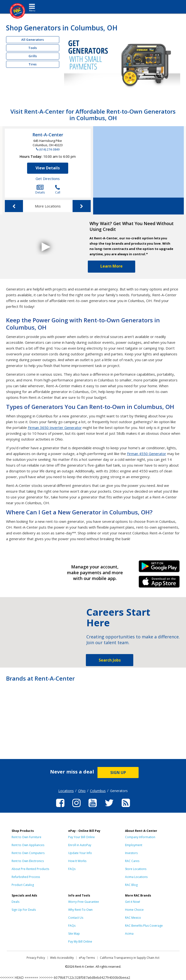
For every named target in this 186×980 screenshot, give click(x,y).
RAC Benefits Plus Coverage (144, 926)
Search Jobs (110, 660)
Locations (66, 791)
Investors (131, 853)
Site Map (74, 934)
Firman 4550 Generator (147, 454)
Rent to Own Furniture (26, 837)
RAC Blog (131, 885)
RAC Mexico (133, 918)
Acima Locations (136, 877)
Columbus (98, 791)
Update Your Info (80, 853)
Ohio (82, 791)
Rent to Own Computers (28, 853)
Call (58, 190)
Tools (33, 48)
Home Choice (134, 910)
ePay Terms (87, 958)
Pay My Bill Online (80, 942)
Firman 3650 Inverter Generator (55, 428)
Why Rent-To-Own (80, 910)
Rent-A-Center (48, 135)
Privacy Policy (36, 958)
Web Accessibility (62, 958)
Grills (33, 56)
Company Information (140, 837)
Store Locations (136, 869)
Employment (134, 845)
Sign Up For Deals (24, 910)
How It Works (77, 861)
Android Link (159, 568)
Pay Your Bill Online (82, 837)
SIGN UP (118, 773)
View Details (48, 168)
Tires (33, 64)
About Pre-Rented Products (30, 869)
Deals (15, 902)
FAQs (72, 869)
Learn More (112, 266)
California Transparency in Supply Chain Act (130, 958)
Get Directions (48, 179)
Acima (129, 934)
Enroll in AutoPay (80, 845)
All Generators (33, 40)
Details (40, 190)
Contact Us (76, 918)
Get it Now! (133, 902)
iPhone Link (159, 583)
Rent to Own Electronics (28, 861)
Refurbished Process (26, 877)
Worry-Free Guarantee (84, 902)
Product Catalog (23, 885)
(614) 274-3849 (49, 149)
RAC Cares (132, 861)
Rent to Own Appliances (28, 845)
